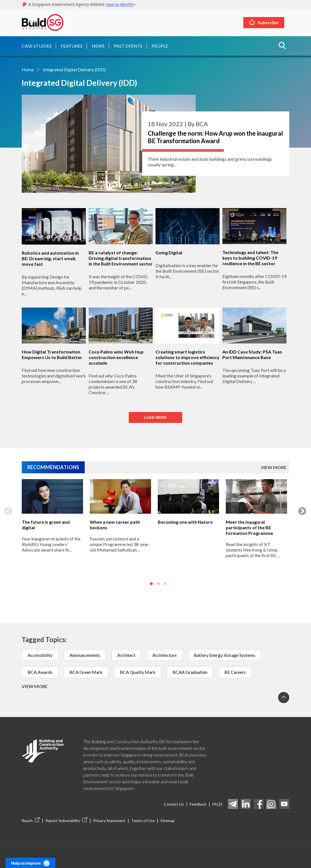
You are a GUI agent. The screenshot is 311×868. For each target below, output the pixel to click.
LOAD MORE (155, 417)
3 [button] (165, 584)
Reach (31, 821)
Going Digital (169, 252)
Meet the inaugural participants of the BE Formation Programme (249, 527)
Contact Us (174, 804)
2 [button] (158, 584)
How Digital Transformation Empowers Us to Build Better (52, 354)
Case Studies (37, 46)
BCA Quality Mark (138, 672)
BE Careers (236, 672)
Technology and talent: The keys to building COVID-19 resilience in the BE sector (250, 258)
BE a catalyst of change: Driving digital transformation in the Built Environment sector (121, 258)
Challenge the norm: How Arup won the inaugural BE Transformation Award (215, 137)
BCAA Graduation (191, 672)
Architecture (165, 655)
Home (28, 69)
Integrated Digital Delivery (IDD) (74, 69)
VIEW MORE (274, 467)
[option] (52, 534)
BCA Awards (40, 672)
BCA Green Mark (86, 672)
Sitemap (168, 821)
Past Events (128, 46)
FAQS (217, 804)
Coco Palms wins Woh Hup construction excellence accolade (116, 357)
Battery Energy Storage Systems (225, 655)
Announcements (85, 655)
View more (35, 686)
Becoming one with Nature (185, 522)
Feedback (198, 804)
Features (72, 46)
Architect (127, 655)
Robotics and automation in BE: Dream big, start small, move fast (50, 258)
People (160, 46)
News (98, 46)
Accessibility (40, 655)
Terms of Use (143, 821)
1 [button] (151, 584)
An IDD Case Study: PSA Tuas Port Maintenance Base (252, 354)
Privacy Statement (109, 821)
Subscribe (270, 22)
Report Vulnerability (66, 821)
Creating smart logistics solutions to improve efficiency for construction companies (188, 357)
